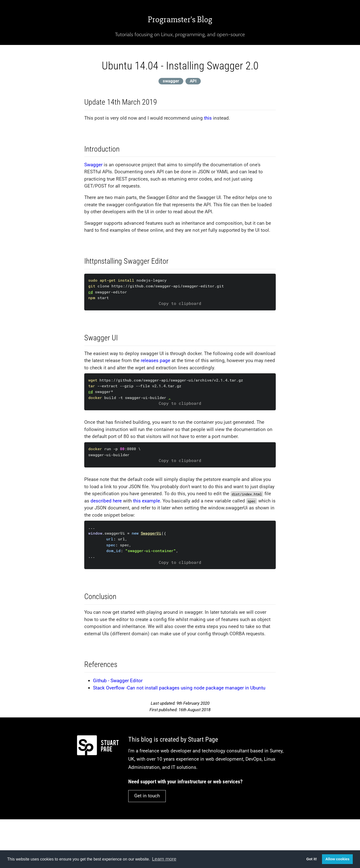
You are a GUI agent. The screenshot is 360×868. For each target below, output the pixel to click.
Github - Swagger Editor (118, 681)
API (193, 81)
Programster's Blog (180, 19)
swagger (171, 81)
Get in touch (147, 796)
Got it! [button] (311, 859)
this (208, 118)
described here (106, 501)
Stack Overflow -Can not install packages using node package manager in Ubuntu (179, 688)
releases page (155, 360)
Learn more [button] (164, 859)
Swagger (93, 165)
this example (146, 501)
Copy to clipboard (180, 303)
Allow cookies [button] (337, 859)
